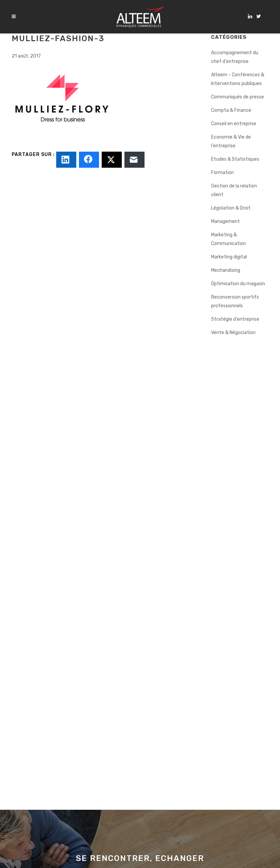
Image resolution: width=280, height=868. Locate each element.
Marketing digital (229, 257)
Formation (222, 173)
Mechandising (226, 270)
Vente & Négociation (233, 333)
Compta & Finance (231, 110)
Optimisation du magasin (238, 284)
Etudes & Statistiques (235, 159)
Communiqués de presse (238, 97)
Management (225, 221)
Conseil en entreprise (234, 124)
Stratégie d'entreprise (235, 319)
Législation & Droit (231, 208)
